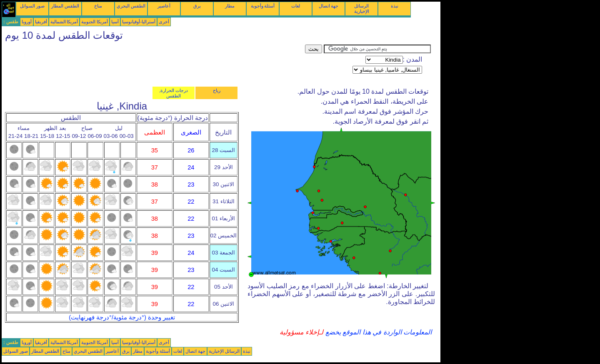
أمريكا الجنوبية (95, 22)
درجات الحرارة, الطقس (174, 93)
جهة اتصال (329, 6)
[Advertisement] (153, 63)
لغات (296, 6)
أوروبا (27, 22)
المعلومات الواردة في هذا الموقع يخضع (377, 332)
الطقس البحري (131, 6)
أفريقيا (41, 22)
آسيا (115, 22)
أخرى (164, 22)
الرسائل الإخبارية (362, 9)
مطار (230, 6)
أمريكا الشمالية (64, 22)
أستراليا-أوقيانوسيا (139, 22)
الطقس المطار (65, 6)
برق (197, 6)
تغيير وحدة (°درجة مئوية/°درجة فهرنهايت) (122, 317)
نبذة (395, 6)
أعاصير (164, 6)
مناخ (98, 6)
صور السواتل (32, 6)
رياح (217, 90)
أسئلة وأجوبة (263, 6)
